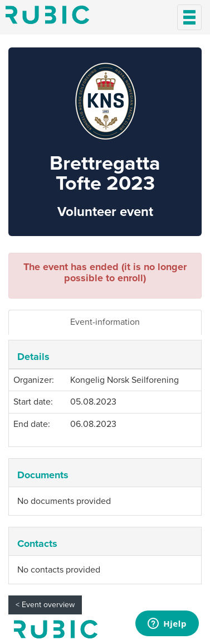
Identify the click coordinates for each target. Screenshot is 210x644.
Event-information (105, 322)
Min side (47, 15)
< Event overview (45, 605)
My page (56, 629)
